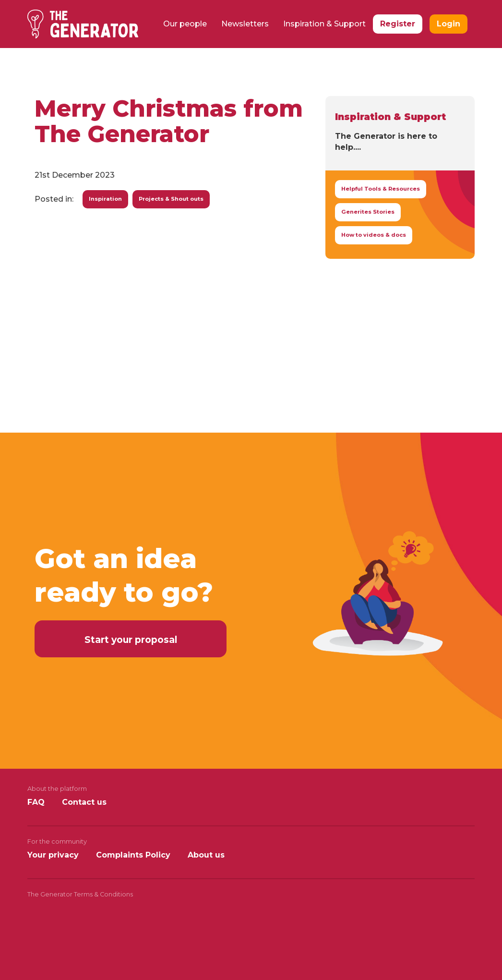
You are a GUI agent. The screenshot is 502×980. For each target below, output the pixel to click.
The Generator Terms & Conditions (80, 894)
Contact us (84, 802)
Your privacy (53, 855)
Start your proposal (131, 640)
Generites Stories (368, 212)
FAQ (36, 802)
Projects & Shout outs (171, 199)
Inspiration (105, 199)
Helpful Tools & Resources (381, 189)
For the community (57, 841)
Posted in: (54, 199)
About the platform (57, 789)
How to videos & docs (374, 235)
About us (206, 855)
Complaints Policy (133, 855)
